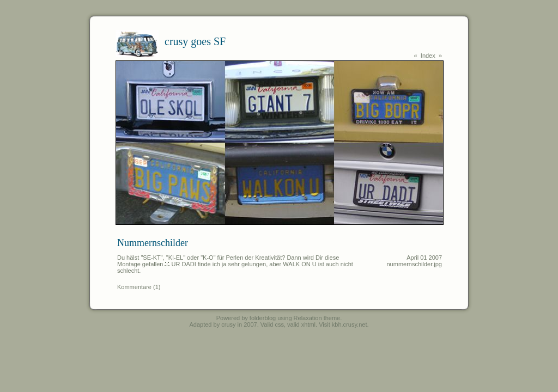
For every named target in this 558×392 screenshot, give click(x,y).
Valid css (272, 324)
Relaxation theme (317, 318)
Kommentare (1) (139, 287)
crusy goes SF (195, 41)
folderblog (263, 318)
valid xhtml (301, 324)
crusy (228, 324)
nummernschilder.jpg (415, 264)
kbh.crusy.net (350, 324)
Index (428, 56)
